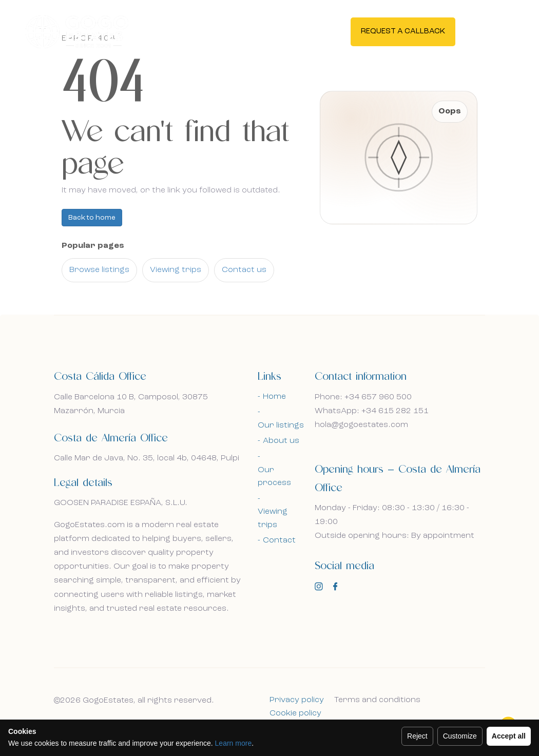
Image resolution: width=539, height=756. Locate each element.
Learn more (234, 743)
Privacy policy (297, 700)
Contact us (244, 270)
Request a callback (403, 32)
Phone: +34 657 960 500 (363, 397)
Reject (417, 736)
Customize (460, 736)
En (489, 31)
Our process (274, 477)
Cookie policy (295, 713)
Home (274, 397)
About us (281, 441)
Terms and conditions (377, 700)
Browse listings (99, 270)
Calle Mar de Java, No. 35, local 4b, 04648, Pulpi (147, 458)
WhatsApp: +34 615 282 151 (372, 411)
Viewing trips (176, 270)
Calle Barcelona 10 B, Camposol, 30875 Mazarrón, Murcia (131, 404)
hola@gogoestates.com (361, 425)
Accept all (509, 736)
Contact (279, 540)
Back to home (92, 218)
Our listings (281, 425)
